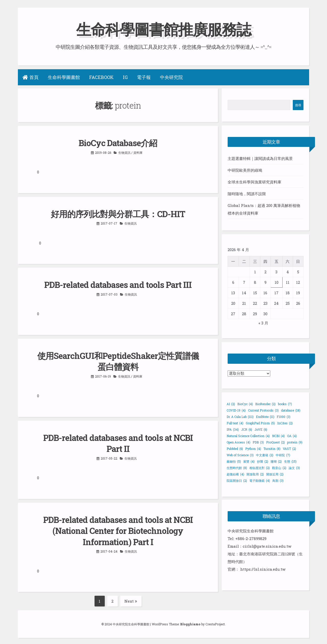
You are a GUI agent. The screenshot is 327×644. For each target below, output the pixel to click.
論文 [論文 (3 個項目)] (294, 468)
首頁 (31, 77)
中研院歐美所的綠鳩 (245, 170)
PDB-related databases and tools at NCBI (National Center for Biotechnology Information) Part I (118, 530)
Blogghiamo (190, 623)
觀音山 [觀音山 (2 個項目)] (279, 468)
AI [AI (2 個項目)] (231, 404)
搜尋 (298, 105)
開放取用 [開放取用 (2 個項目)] (255, 474)
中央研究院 (171, 77)
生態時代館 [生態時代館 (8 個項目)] (237, 468)
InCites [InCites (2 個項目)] (285, 423)
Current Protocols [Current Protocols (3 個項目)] (263, 410)
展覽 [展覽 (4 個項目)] (249, 461)
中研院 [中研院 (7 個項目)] (283, 455)
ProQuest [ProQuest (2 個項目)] (276, 442)
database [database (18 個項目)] (291, 410)
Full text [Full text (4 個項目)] (235, 423)
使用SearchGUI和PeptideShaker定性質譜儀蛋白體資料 (118, 361)
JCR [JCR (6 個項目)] (247, 429)
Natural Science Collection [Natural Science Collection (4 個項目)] (248, 436)
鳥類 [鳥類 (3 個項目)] (278, 481)
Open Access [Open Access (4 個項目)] (238, 442)
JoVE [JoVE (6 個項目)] (261, 429)
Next (131, 600)
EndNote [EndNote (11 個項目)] (265, 417)
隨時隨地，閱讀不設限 (247, 194)
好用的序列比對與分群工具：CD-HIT (118, 214)
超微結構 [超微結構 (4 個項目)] (235, 474)
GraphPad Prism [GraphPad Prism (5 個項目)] (260, 423)
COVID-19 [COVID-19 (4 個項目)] (236, 410)
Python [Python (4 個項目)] (253, 449)
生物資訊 (124, 152)
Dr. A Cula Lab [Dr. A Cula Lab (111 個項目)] (240, 417)
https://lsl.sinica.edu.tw (263, 569)
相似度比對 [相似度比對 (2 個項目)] (260, 468)
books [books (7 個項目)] (285, 404)
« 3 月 (263, 323)
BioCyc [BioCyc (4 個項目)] (245, 404)
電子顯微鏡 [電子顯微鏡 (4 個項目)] (260, 481)
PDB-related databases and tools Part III (118, 284)
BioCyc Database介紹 (118, 143)
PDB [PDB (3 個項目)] (258, 442)
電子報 (144, 77)
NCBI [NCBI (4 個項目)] (278, 436)
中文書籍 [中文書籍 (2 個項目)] (265, 455)
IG (125, 77)
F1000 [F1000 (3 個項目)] (284, 417)
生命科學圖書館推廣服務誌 (163, 29)
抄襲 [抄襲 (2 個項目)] (263, 461)
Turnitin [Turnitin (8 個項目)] (272, 449)
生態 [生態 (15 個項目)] (290, 461)
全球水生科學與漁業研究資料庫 (254, 182)
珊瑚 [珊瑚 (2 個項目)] (276, 461)
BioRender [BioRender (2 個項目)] (265, 404)
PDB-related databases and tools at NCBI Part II (118, 442)
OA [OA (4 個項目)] (292, 436)
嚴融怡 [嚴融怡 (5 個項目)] (234, 461)
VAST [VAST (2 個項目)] (289, 449)
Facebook (101, 77)
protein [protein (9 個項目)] (295, 442)
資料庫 (138, 152)
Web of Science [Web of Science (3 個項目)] (240, 455)
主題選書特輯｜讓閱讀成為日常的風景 (260, 158)
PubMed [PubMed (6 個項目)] (235, 449)
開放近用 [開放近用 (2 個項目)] (275, 474)
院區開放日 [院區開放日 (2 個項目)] (237, 481)
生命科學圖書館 (64, 77)
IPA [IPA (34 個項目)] (233, 429)
